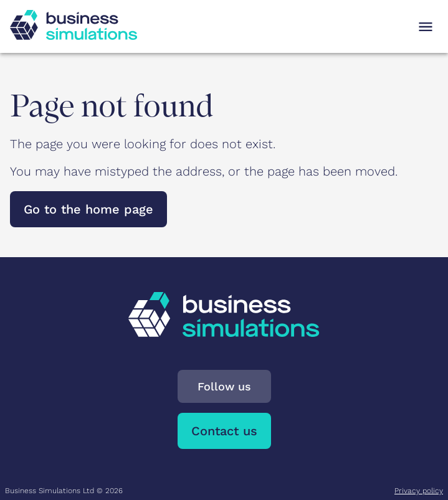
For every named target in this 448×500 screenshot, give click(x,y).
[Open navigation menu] (426, 27)
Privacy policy (419, 491)
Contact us (224, 431)
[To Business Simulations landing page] (74, 35)
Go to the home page (88, 209)
